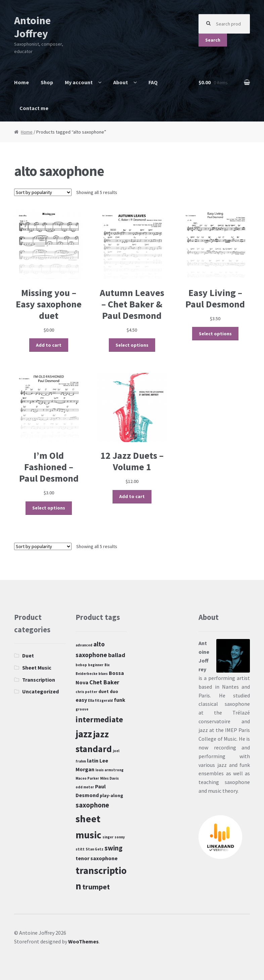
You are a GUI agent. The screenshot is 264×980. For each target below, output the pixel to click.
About (121, 82)
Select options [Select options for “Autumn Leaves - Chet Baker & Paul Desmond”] (132, 345)
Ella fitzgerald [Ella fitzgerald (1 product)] (100, 701)
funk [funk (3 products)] (120, 700)
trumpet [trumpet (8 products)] (96, 887)
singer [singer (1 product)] (108, 837)
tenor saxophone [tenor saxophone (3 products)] (97, 858)
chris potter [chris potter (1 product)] (86, 692)
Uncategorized (40, 691)
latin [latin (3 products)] (93, 761)
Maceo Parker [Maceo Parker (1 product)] (87, 778)
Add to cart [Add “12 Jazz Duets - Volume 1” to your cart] (132, 496)
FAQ (153, 82)
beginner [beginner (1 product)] (96, 665)
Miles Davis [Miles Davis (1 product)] (109, 778)
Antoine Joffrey (32, 27)
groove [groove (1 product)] (82, 709)
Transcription (39, 680)
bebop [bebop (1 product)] (81, 665)
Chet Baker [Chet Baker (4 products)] (104, 682)
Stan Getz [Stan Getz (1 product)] (95, 849)
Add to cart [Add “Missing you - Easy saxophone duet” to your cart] (49, 345)
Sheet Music (37, 668)
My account (79, 82)
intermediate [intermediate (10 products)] (99, 719)
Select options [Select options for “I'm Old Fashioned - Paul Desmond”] (49, 508)
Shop (47, 82)
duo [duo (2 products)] (114, 691)
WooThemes (83, 941)
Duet (28, 655)
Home (21, 82)
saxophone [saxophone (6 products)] (92, 805)
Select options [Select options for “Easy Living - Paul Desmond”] (215, 334)
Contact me (34, 108)
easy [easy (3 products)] (81, 700)
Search (213, 40)
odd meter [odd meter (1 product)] (85, 787)
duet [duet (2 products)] (104, 691)
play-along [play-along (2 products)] (112, 795)
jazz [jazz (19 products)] (84, 734)
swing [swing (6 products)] (114, 848)
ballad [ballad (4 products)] (117, 655)
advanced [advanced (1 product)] (84, 645)
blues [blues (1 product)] (103, 674)
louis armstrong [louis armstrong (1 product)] (109, 770)
